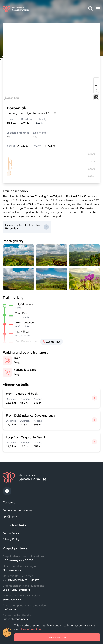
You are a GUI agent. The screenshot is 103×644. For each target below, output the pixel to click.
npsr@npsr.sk (11, 516)
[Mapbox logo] (11, 98)
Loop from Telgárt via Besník (26, 437)
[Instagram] (7, 491)
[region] (51, 62)
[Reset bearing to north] (96, 90)
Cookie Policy (11, 533)
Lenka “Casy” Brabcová (17, 590)
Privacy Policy (11, 539)
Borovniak (12, 228)
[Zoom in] (96, 80)
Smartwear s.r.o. (12, 600)
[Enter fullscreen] (96, 97)
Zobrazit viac (52, 342)
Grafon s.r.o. (9, 609)
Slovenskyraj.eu (12, 570)
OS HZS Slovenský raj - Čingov (21, 580)
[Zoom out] (96, 85)
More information (30, 629)
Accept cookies (57, 637)
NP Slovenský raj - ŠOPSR (18, 560)
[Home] (16, 9)
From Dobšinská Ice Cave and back (30, 415)
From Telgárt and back (22, 394)
